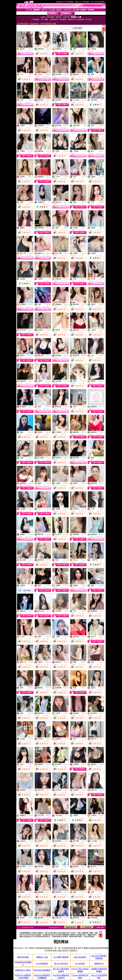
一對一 (102, 100)
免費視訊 (31, 49)
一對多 (102, 49)
